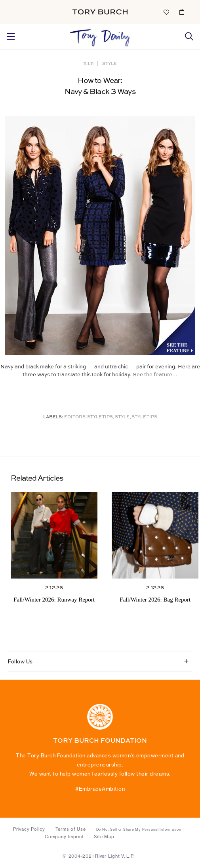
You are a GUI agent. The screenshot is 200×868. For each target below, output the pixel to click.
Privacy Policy (29, 829)
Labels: (53, 417)
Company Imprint (64, 837)
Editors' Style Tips (89, 417)
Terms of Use (71, 829)
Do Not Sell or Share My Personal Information (139, 830)
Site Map (104, 837)
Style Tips (144, 417)
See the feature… (155, 375)
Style (110, 63)
